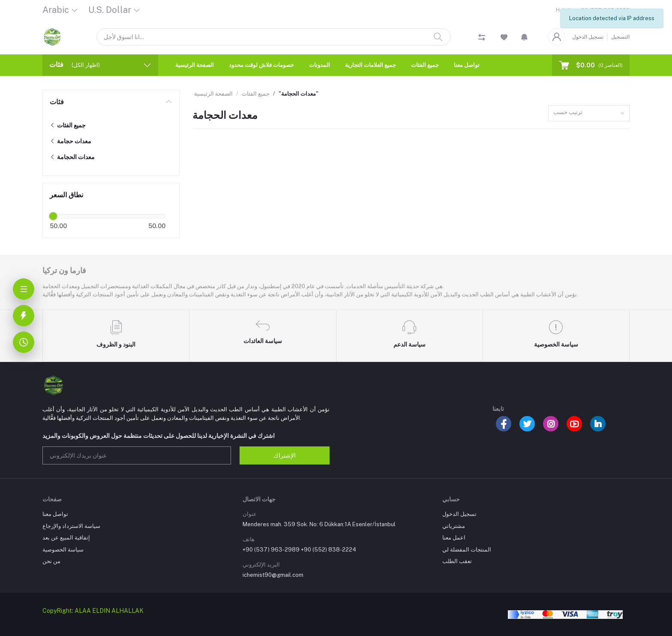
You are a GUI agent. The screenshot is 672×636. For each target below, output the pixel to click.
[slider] (53, 216)
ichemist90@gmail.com (273, 575)
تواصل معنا (467, 65)
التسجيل (620, 37)
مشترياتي (454, 526)
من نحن (51, 561)
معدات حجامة (70, 141)
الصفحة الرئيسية (195, 65)
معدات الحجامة (72, 157)
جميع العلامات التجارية (370, 65)
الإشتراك (285, 455)
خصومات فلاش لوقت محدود (261, 65)
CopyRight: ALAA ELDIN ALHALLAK (93, 611)
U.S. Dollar (110, 10)
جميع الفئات (425, 65)
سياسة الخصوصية (63, 550)
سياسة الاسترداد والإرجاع (71, 526)
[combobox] (589, 113)
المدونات (319, 65)
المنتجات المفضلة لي (467, 550)
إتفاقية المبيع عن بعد (66, 538)
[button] (524, 37)
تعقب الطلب (457, 561)
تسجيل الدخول (588, 37)
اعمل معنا (454, 538)
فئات (57, 102)
